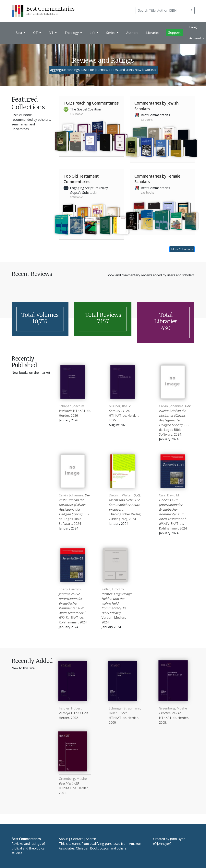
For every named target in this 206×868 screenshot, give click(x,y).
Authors (132, 33)
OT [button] (36, 33)
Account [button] (196, 38)
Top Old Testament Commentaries (81, 179)
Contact (77, 839)
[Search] (162, 10)
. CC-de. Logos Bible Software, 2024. (175, 420)
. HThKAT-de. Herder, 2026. (75, 411)
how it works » (145, 70)
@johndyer (162, 844)
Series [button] (111, 33)
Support (174, 32)
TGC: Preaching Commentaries (91, 103)
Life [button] (93, 33)
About (63, 839)
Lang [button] (193, 27)
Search (91, 839)
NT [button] (52, 33)
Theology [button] (72, 33)
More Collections (182, 249)
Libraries (153, 33)
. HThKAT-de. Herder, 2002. (74, 713)
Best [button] (19, 33)
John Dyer (177, 839)
